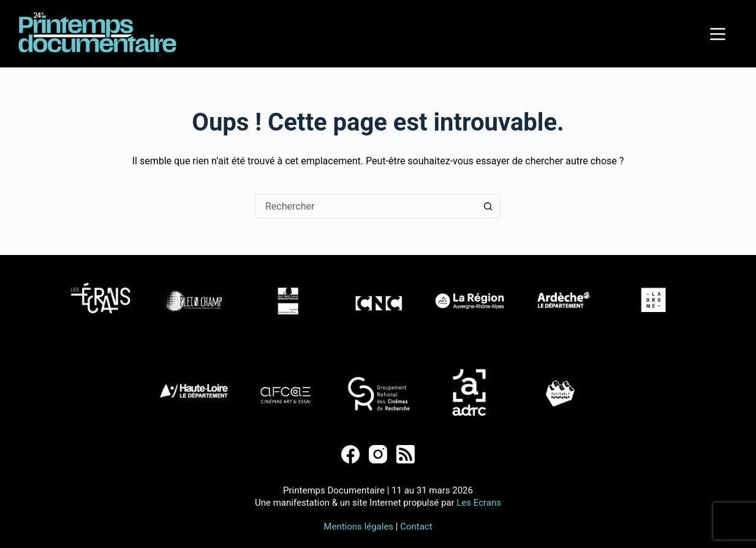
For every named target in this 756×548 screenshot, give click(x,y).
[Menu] (718, 34)
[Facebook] (350, 454)
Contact (416, 527)
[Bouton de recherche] (488, 206)
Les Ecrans (479, 503)
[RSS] (406, 454)
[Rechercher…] (366, 206)
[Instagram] (378, 454)
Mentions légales (358, 527)
